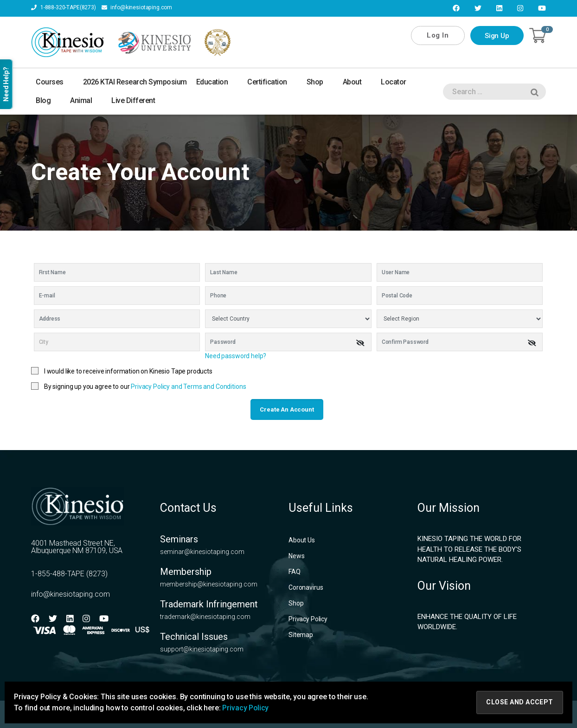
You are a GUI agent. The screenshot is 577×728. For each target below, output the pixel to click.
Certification (272, 82)
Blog (48, 100)
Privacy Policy (308, 619)
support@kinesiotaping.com (202, 649)
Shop (320, 82)
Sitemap (301, 635)
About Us (302, 540)
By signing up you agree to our (145, 387)
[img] (360, 343)
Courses (55, 82)
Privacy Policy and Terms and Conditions (188, 387)
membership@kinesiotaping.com (209, 584)
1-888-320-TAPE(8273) (64, 8)
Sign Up (497, 36)
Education (217, 82)
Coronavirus (306, 587)
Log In (438, 35)
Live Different (133, 100)
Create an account (287, 409)
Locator (399, 82)
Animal (86, 100)
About (357, 82)
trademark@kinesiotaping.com (205, 617)
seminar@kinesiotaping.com (202, 552)
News (296, 556)
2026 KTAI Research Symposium (135, 82)
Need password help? (236, 356)
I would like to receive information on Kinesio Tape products (128, 371)
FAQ (295, 572)
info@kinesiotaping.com (137, 8)
